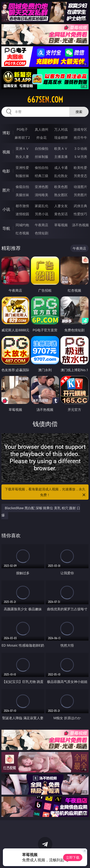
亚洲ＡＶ (22, 148)
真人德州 (42, 129)
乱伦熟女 (61, 176)
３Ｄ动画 (80, 148)
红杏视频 (22, 233)
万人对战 (61, 129)
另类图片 (80, 195)
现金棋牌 (61, 137)
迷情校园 (22, 214)
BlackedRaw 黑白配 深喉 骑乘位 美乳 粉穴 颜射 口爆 (41, 512)
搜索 (79, 112)
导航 (6, 228)
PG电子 (22, 129)
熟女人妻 (22, 157)
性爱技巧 (80, 214)
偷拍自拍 (42, 168)
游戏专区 (80, 129)
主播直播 (61, 157)
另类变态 (80, 176)
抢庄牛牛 (80, 137)
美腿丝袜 (22, 195)
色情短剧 (42, 233)
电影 (6, 171)
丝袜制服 (42, 157)
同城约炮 (22, 225)
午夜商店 (42, 225)
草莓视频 (61, 225)
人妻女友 (61, 206)
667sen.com (45, 100)
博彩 (6, 133)
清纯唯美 (42, 195)
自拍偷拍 (42, 148)
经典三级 (42, 176)
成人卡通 (61, 168)
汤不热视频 (80, 225)
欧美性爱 (80, 168)
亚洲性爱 (22, 168)
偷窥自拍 (22, 187)
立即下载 (73, 857)
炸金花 (42, 137)
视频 (6, 152)
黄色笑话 (61, 214)
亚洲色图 (42, 187)
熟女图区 (61, 195)
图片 (6, 190)
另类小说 (42, 214)
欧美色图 (61, 187)
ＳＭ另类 (80, 157)
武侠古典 (80, 206)
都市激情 (22, 206)
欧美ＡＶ (61, 148)
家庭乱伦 (42, 206)
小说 (6, 209)
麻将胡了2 (22, 137)
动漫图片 (80, 187)
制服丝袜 (22, 176)
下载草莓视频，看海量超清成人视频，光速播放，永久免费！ (46, 492)
